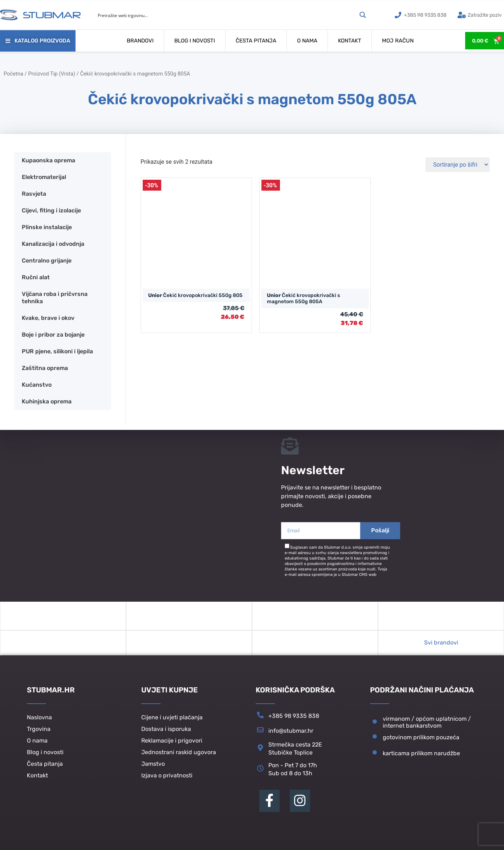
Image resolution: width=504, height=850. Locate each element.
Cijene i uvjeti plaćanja (172, 719)
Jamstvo (153, 766)
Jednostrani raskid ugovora (179, 754)
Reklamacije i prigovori (172, 742)
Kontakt (350, 41)
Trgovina (39, 731)
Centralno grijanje (47, 261)
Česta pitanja (256, 41)
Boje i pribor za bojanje (53, 335)
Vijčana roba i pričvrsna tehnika (55, 298)
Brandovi (140, 41)
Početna (13, 74)
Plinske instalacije (47, 227)
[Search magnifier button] (363, 15)
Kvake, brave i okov (48, 318)
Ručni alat (36, 277)
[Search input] (226, 15)
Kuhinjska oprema (47, 401)
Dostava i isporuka (166, 731)
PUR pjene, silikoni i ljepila (57, 351)
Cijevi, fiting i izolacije (51, 210)
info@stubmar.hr (291, 733)
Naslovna (39, 719)
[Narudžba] (458, 165)
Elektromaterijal (44, 177)
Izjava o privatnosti (167, 777)
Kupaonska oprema (48, 160)
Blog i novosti (195, 41)
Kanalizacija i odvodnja (53, 244)
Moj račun (398, 41)
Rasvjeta (34, 194)
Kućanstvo (37, 385)
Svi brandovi (441, 645)
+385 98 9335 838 (294, 718)
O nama (307, 41)
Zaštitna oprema (45, 368)
